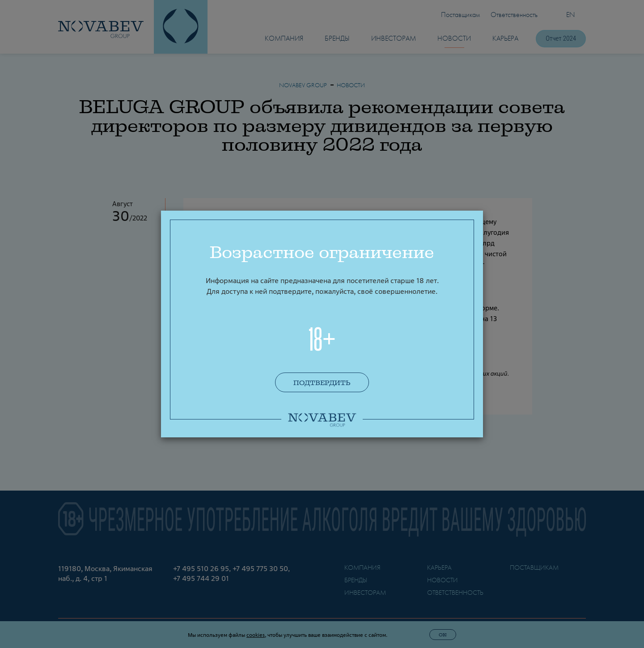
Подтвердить (322, 383)
